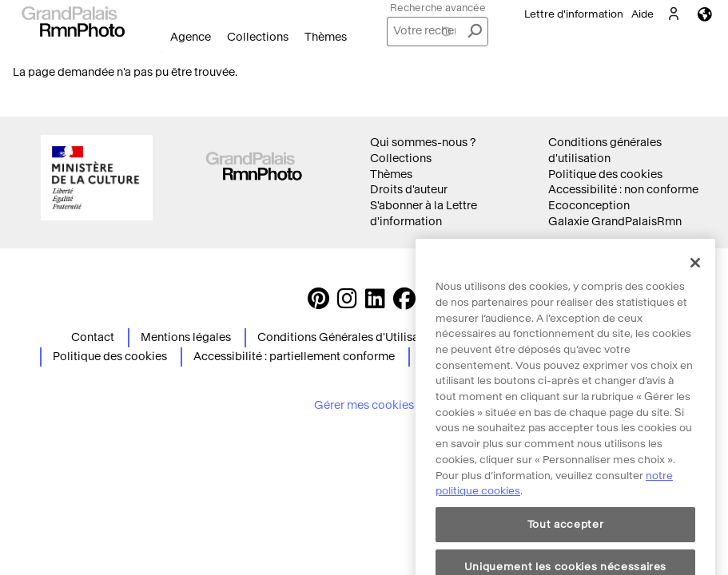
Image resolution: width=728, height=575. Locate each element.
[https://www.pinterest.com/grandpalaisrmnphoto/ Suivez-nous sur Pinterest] (318, 303)
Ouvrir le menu (162, 52)
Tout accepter (566, 547)
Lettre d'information (574, 14)
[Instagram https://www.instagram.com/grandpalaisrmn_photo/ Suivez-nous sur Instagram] (347, 303)
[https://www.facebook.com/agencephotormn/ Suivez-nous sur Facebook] (404, 303)
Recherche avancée (438, 8)
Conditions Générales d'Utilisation (348, 337)
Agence (191, 37)
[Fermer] (695, 285)
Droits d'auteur (409, 190)
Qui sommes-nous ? (423, 143)
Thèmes (326, 37)
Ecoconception (589, 206)
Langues (705, 14)
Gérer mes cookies (364, 405)
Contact (93, 337)
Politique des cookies (605, 174)
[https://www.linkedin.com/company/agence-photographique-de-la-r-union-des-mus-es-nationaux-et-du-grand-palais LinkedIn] (375, 303)
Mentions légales (186, 337)
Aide (642, 14)
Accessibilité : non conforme (623, 190)
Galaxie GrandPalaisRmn (615, 222)
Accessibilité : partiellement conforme (294, 357)
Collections (258, 37)
